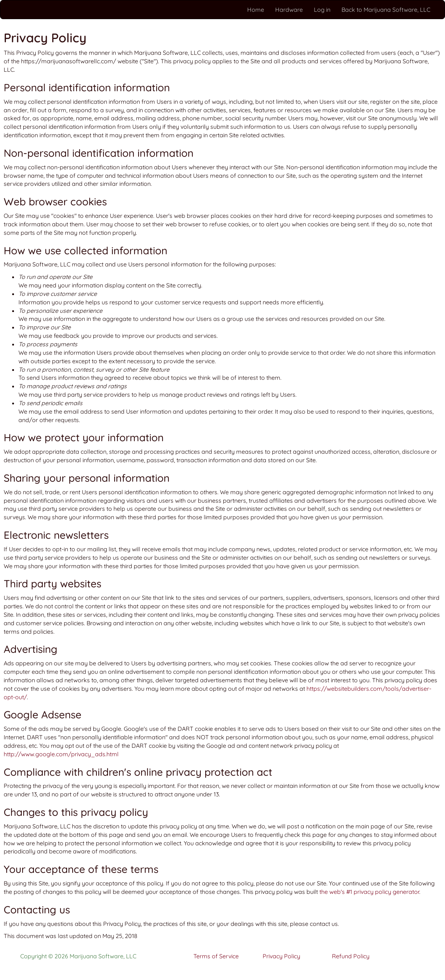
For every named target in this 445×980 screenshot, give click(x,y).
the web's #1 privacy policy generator (369, 892)
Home (256, 10)
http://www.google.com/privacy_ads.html (61, 754)
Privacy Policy (281, 956)
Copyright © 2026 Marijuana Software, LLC (78, 956)
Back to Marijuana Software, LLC (386, 10)
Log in (322, 10)
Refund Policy (351, 956)
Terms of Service (216, 956)
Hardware (289, 10)
